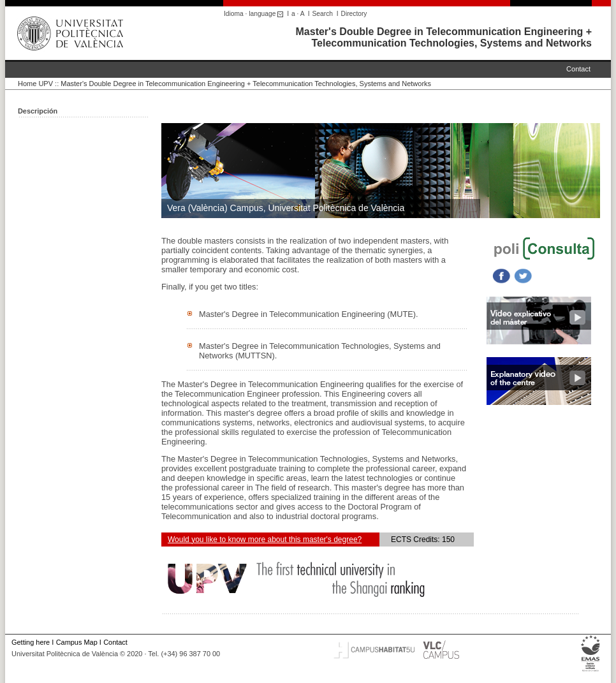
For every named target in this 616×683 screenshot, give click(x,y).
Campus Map (77, 642)
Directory (354, 14)
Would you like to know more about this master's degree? (265, 540)
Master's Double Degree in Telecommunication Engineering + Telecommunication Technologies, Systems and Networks (444, 37)
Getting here (31, 642)
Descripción (38, 111)
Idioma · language (255, 14)
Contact (578, 69)
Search (323, 14)
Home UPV (35, 84)
